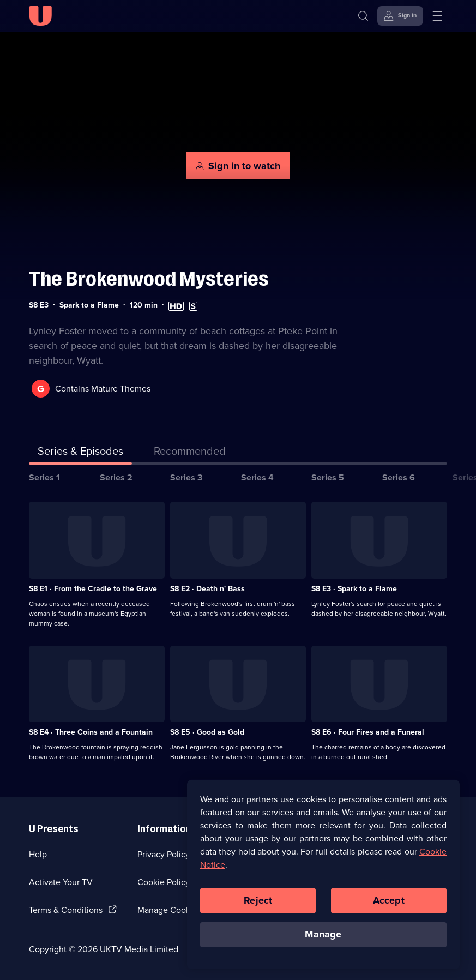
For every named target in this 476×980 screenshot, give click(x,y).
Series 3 (186, 477)
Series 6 (399, 477)
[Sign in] (400, 16)
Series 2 (116, 477)
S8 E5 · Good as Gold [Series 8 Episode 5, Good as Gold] (207, 732)
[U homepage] (40, 16)
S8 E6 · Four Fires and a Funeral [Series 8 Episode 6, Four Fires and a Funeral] (368, 732)
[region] (323, 876)
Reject (258, 902)
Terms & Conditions (66, 910)
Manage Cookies (169, 910)
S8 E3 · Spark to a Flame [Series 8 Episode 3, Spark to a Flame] (354, 589)
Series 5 (328, 477)
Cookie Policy (164, 882)
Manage (323, 936)
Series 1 (44, 477)
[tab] (190, 453)
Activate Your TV (61, 882)
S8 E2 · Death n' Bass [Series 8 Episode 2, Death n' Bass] (207, 589)
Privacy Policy (164, 854)
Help (38, 854)
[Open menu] (437, 16)
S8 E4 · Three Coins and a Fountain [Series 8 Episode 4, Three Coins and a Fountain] (91, 732)
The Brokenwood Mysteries (149, 279)
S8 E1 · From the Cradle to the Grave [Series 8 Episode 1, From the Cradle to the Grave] (93, 589)
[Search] (363, 16)
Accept (389, 902)
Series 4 (257, 477)
